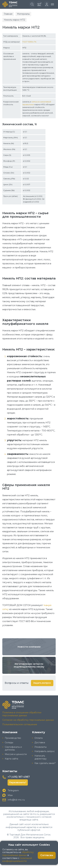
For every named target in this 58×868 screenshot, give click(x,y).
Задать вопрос (42, 683)
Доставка (40, 742)
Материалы (23, 14)
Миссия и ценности (16, 754)
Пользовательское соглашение (20, 724)
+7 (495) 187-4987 (19, 777)
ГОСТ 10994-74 (29, 42)
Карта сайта (11, 759)
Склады (9, 742)
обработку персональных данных (18, 854)
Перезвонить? (18, 782)
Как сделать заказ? (45, 763)
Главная (8, 14)
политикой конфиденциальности (17, 860)
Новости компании (29, 647)
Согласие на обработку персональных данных (28, 720)
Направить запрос (45, 751)
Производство (13, 738)
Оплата (39, 738)
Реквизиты (41, 747)
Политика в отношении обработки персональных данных (22, 714)
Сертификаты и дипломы (13, 748)
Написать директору (41, 757)
